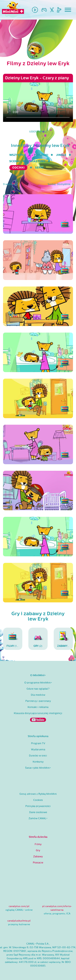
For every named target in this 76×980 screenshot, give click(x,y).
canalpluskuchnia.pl (19, 921)
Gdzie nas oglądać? (38, 689)
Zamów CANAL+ (38, 818)
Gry (38, 850)
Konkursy (38, 762)
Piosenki (41, 155)
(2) (38, 639)
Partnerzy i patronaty (38, 701)
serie (39, 168)
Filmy (38, 844)
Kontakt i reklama (38, 707)
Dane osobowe (38, 812)
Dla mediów (38, 695)
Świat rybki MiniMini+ (38, 768)
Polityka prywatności (38, 806)
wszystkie (18, 155)
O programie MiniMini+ (38, 683)
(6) (64, 639)
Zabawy (38, 857)
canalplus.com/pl (19, 906)
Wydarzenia (38, 750)
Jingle (61, 155)
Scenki (15, 161)
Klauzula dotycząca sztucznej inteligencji (38, 713)
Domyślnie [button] (64, 184)
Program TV (38, 743)
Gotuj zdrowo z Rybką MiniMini (38, 794)
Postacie (38, 863)
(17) (13, 639)
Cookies (38, 800)
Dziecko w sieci (38, 756)
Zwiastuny (37, 161)
